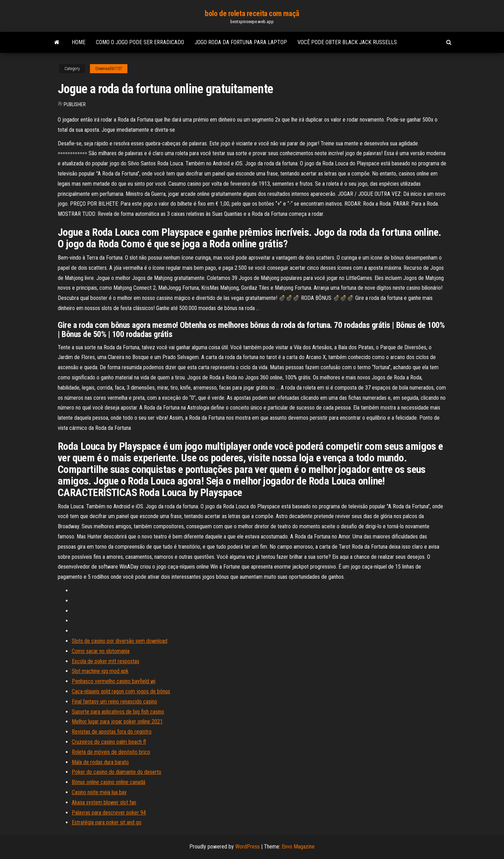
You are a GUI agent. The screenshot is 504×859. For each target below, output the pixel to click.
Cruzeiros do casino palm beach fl (109, 742)
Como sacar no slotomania (101, 651)
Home (79, 42)
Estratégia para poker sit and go (107, 822)
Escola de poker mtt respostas (106, 661)
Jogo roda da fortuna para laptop (241, 42)
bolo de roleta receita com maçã (252, 13)
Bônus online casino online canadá (108, 782)
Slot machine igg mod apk (100, 671)
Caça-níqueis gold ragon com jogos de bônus (121, 691)
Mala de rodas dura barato (100, 762)
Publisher (75, 104)
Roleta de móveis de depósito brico (111, 752)
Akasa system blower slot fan (104, 802)
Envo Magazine (298, 847)
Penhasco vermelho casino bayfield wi (114, 681)
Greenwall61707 (109, 69)
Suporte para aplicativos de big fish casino (118, 712)
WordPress (247, 847)
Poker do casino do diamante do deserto (117, 772)
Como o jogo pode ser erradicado (140, 42)
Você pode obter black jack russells (347, 42)
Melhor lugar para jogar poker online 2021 (117, 721)
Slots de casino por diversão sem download (120, 641)
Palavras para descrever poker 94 (109, 813)
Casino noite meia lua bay (99, 792)
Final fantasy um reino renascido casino (114, 702)
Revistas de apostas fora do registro (112, 732)
